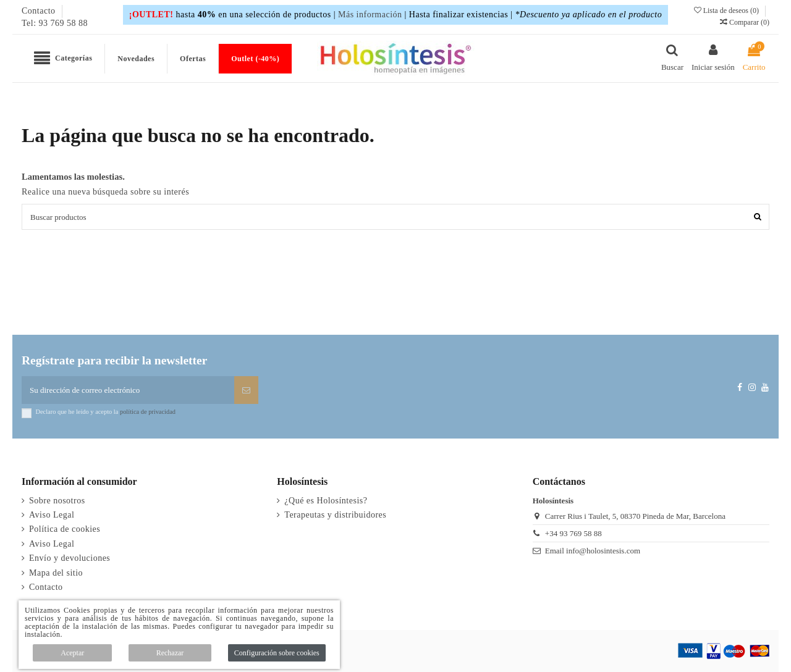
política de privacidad (148, 412)
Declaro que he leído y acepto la (106, 412)
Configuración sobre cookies (277, 653)
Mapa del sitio (56, 573)
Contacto (40, 11)
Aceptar (72, 653)
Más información (370, 15)
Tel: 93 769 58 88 (55, 23)
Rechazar (170, 653)
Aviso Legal (52, 515)
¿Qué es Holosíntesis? (326, 501)
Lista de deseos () (727, 10)
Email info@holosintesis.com (593, 551)
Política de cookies (65, 529)
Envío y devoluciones (70, 558)
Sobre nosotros (57, 501)
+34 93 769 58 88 (573, 533)
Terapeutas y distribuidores (335, 515)
